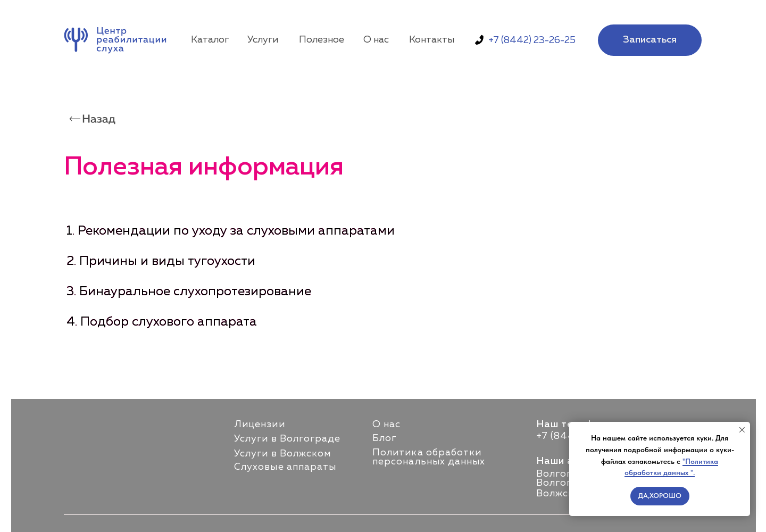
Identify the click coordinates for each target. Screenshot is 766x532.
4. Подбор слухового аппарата (162, 322)
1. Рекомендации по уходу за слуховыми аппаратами (231, 231)
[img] (118, 40)
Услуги (263, 40)
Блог (384, 438)
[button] (650, 40)
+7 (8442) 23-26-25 (532, 40)
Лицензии (260, 425)
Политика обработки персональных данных (429, 457)
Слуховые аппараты (285, 467)
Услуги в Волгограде (288, 439)
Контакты (432, 40)
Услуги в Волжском (282, 454)
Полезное (322, 40)
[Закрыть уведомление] (742, 430)
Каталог (210, 40)
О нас (376, 40)
